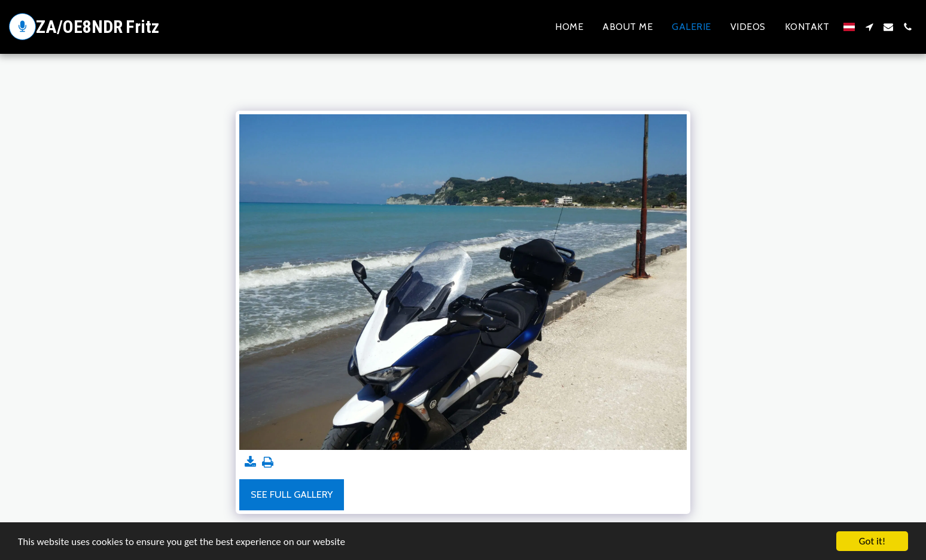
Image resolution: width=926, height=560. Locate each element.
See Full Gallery (292, 494)
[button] (869, 27)
